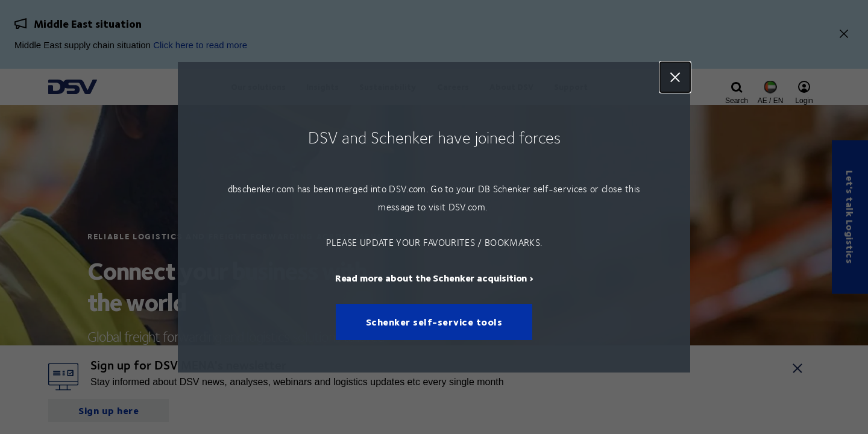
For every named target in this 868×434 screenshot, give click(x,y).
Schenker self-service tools (434, 322)
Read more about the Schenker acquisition (431, 277)
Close (675, 77)
